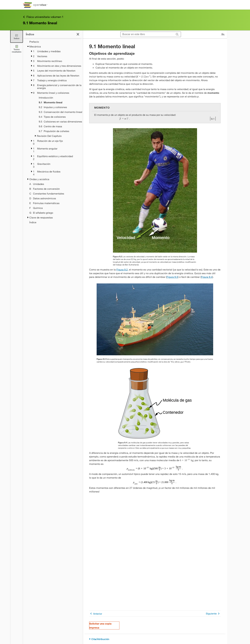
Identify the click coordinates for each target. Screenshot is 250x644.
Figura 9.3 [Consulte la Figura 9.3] (172, 277)
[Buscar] (177, 34)
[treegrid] (53, 132)
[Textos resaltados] (17, 49)
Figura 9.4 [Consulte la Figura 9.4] (207, 277)
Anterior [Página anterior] (96, 614)
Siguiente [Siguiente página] (213, 614)
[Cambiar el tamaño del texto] (223, 34)
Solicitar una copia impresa (100, 625)
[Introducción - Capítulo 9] (57, 98)
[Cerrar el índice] (17, 36)
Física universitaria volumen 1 (43, 17)
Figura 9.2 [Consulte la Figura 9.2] (122, 269)
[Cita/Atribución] (155, 639)
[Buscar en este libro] (147, 34)
